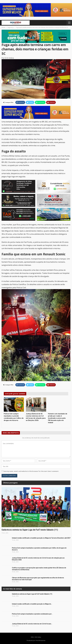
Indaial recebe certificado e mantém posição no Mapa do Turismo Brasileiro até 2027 (41, 538)
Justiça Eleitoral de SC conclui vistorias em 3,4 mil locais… (32, 624)
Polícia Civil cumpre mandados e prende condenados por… (32, 614)
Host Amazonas (40, 640)
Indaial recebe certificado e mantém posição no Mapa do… (32, 604)
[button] (36, 10)
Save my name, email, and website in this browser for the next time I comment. (31, 471)
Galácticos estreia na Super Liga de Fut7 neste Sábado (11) (30, 530)
